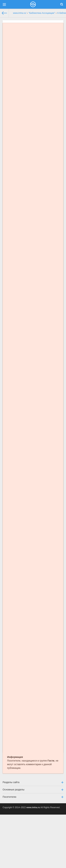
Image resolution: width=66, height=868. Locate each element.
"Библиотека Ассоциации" (42, 13)
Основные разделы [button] (33, 790)
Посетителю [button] (33, 797)
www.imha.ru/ (20, 13)
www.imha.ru (33, 807)
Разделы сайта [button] (33, 782)
